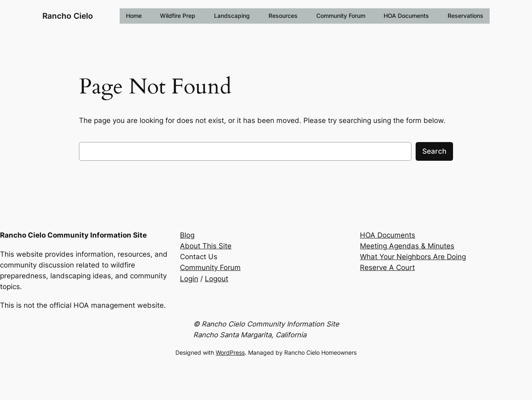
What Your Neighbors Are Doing (413, 257)
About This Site (206, 246)
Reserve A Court (387, 267)
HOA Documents (388, 235)
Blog (187, 235)
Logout (217, 279)
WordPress (230, 352)
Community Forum (210, 267)
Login (189, 279)
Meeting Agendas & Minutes (407, 246)
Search (434, 151)
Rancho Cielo (68, 16)
